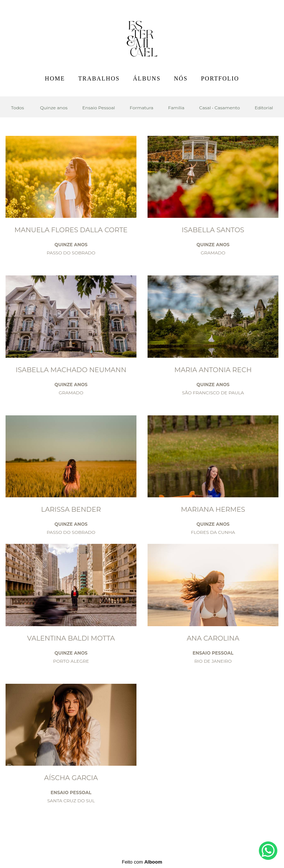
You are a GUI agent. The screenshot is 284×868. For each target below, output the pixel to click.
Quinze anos (54, 108)
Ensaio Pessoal (99, 108)
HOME (55, 78)
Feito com (142, 862)
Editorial (264, 108)
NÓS (181, 78)
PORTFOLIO (220, 78)
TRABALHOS (99, 78)
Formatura (142, 108)
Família (176, 108)
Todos (18, 108)
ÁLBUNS (147, 78)
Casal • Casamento (219, 108)
